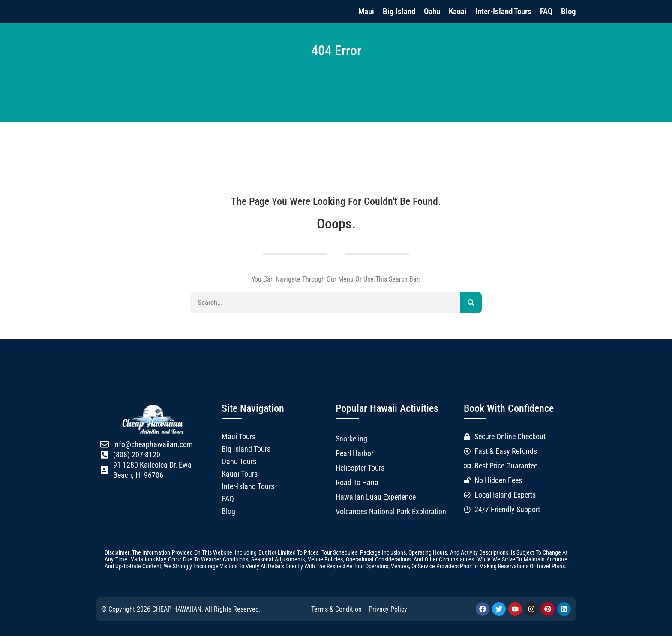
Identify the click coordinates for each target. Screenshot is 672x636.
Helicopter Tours (360, 468)
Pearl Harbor (354, 453)
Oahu (432, 11)
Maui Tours (238, 437)
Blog (568, 11)
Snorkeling (351, 439)
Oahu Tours (239, 462)
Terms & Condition (336, 609)
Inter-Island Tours (503, 11)
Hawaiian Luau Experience (376, 497)
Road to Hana (357, 483)
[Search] (471, 303)
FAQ (546, 11)
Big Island (399, 11)
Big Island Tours (246, 449)
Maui (366, 11)
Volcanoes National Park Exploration (391, 512)
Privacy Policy (388, 609)
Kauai (458, 11)
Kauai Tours (240, 474)
